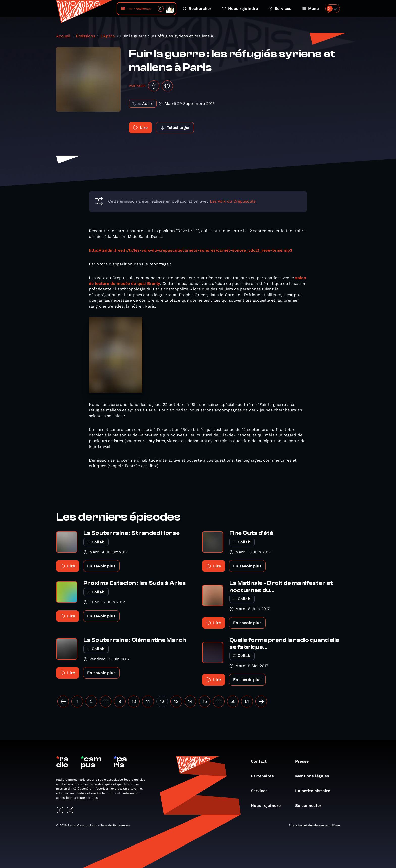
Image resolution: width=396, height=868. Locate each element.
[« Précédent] (63, 701)
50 (233, 701)
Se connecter (311, 805)
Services (280, 8)
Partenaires (265, 776)
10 (134, 701)
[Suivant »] (261, 701)
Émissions (85, 36)
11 (148, 701)
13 (176, 701)
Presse (304, 761)
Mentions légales (315, 776)
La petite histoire (315, 791)
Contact (261, 761)
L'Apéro (108, 36)
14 (190, 701)
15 (205, 701)
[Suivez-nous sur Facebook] (60, 811)
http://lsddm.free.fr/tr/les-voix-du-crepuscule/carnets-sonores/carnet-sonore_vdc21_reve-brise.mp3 (191, 250)
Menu (311, 8)
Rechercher (197, 8)
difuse (335, 825)
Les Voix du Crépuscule (233, 201)
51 (247, 701)
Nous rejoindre (240, 8)
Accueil (63, 36)
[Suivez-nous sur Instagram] (70, 811)
